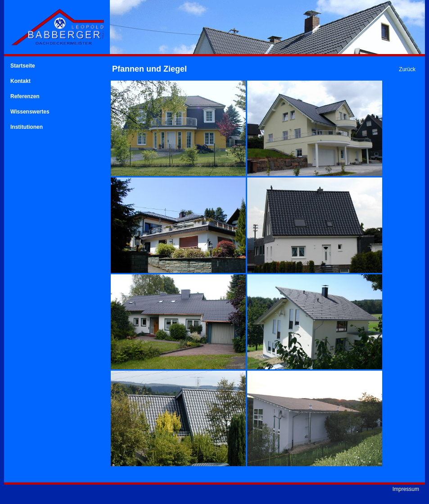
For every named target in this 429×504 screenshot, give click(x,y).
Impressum (406, 489)
